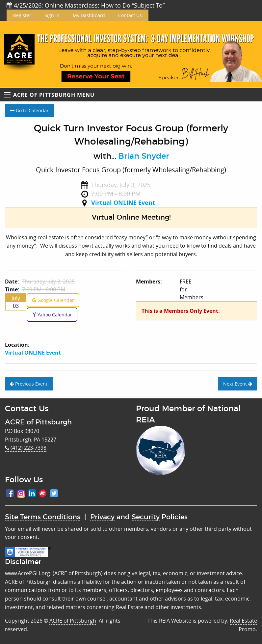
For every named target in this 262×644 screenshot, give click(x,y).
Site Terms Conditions (43, 517)
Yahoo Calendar (52, 315)
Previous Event (29, 384)
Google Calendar (53, 300)
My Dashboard (89, 15)
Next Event (238, 384)
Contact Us (130, 15)
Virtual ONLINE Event (123, 203)
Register (22, 15)
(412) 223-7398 (26, 448)
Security (146, 517)
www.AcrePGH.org (27, 573)
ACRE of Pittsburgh (73, 621)
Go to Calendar (29, 110)
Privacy (102, 517)
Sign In (52, 15)
